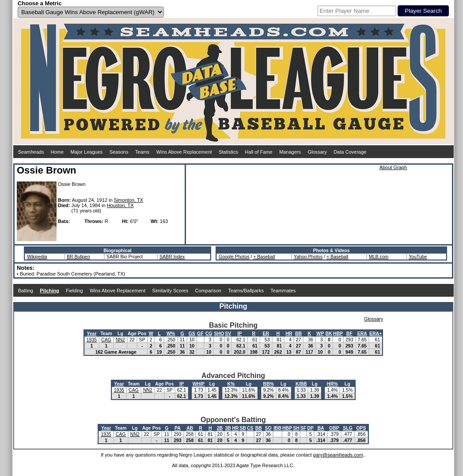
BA (321, 428)
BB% (268, 384)
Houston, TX (120, 205)
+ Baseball (264, 257)
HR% (332, 384)
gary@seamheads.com (338, 455)
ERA (362, 333)
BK (329, 333)
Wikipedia (37, 257)
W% (171, 333)
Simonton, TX (129, 200)
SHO (219, 333)
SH (296, 428)
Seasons (119, 152)
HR (289, 333)
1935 (92, 340)
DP (310, 428)
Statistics (228, 152)
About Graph (393, 167)
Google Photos (234, 257)
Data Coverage (350, 152)
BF (349, 333)
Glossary (317, 152)
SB (243, 428)
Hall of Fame (258, 152)
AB (190, 428)
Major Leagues (87, 152)
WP (320, 333)
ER (266, 333)
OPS (361, 428)
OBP (334, 428)
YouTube (418, 257)
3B (228, 428)
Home (57, 152)
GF (200, 333)
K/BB (301, 384)
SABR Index (172, 257)
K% (231, 384)
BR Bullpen (78, 257)
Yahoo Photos (308, 257)
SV (228, 333)
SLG (348, 428)
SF (303, 428)
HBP (338, 333)
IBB (277, 428)
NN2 (120, 340)
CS (250, 428)
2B (220, 428)
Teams (142, 152)
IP (239, 333)
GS (192, 333)
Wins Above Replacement (184, 152)
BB (298, 333)
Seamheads (31, 152)
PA (178, 428)
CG (209, 333)
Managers (290, 152)
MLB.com (379, 257)
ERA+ (376, 333)
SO (268, 428)
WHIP (199, 384)
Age (132, 333)
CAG (106, 340)
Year (91, 333)
